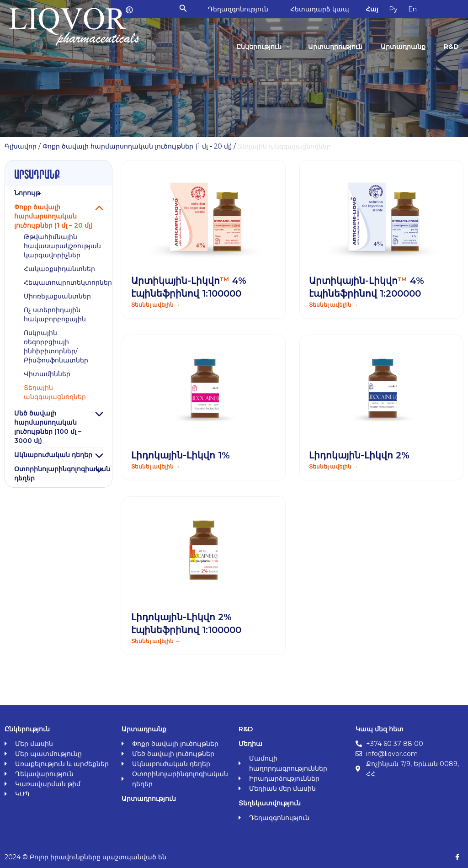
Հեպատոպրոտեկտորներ (68, 282)
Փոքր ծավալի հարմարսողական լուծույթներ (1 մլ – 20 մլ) (53, 216)
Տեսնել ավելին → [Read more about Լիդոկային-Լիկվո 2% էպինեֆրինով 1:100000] (156, 641)
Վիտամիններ (47, 374)
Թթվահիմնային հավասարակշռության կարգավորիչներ (62, 246)
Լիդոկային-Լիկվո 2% (359, 455)
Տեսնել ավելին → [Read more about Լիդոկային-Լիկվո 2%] (334, 466)
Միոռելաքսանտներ (57, 296)
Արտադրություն (338, 47)
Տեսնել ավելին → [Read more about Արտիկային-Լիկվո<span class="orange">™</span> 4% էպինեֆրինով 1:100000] (156, 305)
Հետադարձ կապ (324, 9)
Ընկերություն (266, 47)
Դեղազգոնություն (241, 9)
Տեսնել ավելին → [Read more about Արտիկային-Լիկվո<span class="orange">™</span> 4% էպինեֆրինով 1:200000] (334, 305)
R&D (452, 47)
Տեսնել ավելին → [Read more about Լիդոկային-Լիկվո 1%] (156, 466)
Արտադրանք (404, 47)
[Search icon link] (186, 9)
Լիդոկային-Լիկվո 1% (181, 455)
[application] (289, 47)
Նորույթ (27, 193)
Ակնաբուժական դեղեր (53, 455)
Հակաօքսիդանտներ (59, 269)
